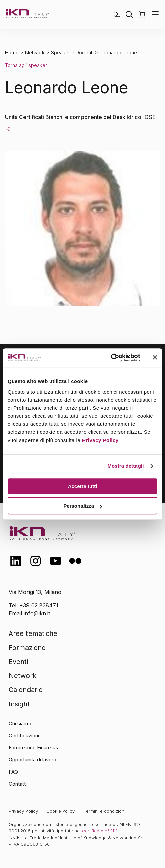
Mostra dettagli (125, 466)
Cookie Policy (61, 811)
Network (35, 52)
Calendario (26, 690)
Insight (19, 704)
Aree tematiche (33, 633)
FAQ (13, 772)
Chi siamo (20, 723)
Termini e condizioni (104, 811)
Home (12, 52)
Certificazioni (24, 736)
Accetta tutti (83, 486)
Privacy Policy (100, 440)
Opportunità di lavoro (33, 760)
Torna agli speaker (26, 65)
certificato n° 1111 (100, 831)
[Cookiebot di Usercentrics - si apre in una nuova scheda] (111, 358)
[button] (142, 14)
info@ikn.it (37, 613)
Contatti (18, 784)
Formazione (27, 648)
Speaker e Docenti (72, 52)
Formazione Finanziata (34, 748)
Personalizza (83, 506)
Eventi (18, 662)
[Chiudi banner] (155, 358)
